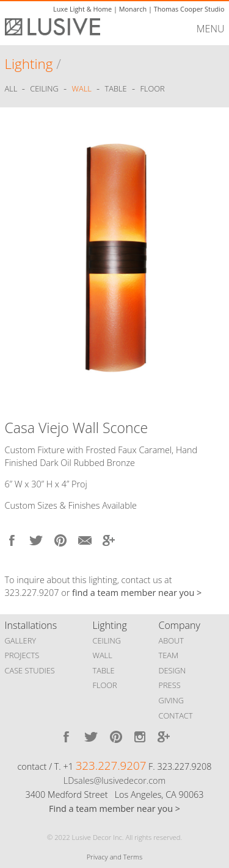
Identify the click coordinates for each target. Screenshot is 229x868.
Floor (152, 89)
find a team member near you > (137, 593)
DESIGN (173, 670)
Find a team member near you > (114, 809)
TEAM (169, 655)
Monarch (133, 9)
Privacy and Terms (114, 857)
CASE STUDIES (30, 670)
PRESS (170, 685)
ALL (12, 89)
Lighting (29, 64)
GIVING (172, 700)
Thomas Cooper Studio (189, 9)
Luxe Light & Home (82, 9)
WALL (103, 655)
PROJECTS (22, 655)
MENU (211, 29)
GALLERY (21, 640)
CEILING (107, 640)
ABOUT (171, 640)
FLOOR (105, 685)
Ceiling (44, 89)
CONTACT (176, 716)
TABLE (104, 670)
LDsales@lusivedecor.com (114, 780)
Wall (82, 89)
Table (116, 89)
